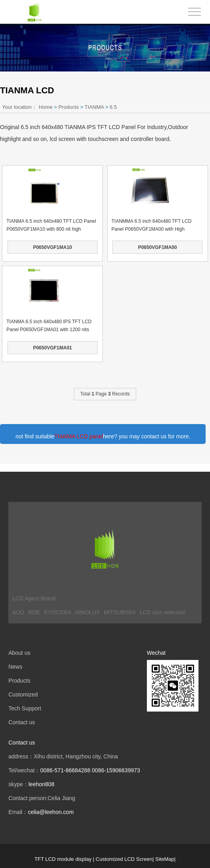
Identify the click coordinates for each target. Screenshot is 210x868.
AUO (18, 612)
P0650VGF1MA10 (52, 247)
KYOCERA (58, 612)
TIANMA (94, 107)
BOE (34, 612)
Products (68, 107)
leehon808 (41, 784)
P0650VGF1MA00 (158, 247)
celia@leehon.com (51, 812)
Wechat (156, 653)
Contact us (22, 722)
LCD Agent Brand (34, 598)
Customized (23, 694)
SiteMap (165, 859)
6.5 (113, 107)
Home (46, 107)
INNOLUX (87, 612)
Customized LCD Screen (124, 859)
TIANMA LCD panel (79, 436)
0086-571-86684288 (65, 770)
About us (19, 653)
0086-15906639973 (116, 770)
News (15, 667)
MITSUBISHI (120, 612)
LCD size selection (163, 612)
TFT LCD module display (63, 859)
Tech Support (25, 708)
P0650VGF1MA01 (52, 348)
